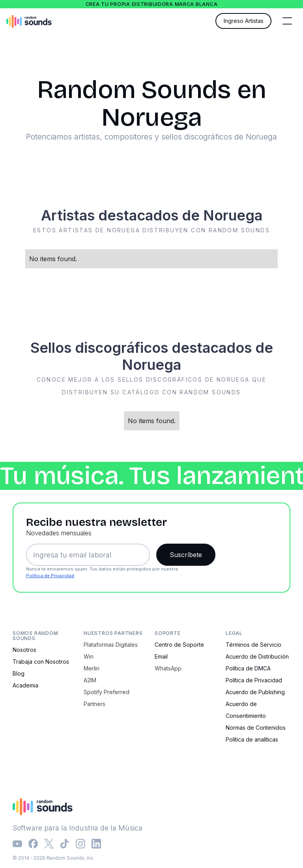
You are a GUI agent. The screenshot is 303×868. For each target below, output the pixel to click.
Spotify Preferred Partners (107, 698)
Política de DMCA (248, 668)
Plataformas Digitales (111, 645)
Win (89, 656)
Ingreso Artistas (244, 21)
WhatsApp (168, 668)
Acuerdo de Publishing (255, 692)
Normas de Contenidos (256, 728)
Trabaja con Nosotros (41, 662)
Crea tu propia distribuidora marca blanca (152, 4)
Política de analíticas (252, 739)
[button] (287, 21)
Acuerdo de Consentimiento (246, 710)
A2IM (90, 680)
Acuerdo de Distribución (257, 656)
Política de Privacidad (50, 576)
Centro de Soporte (179, 645)
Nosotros (24, 650)
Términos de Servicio (253, 645)
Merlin (92, 668)
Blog (19, 673)
